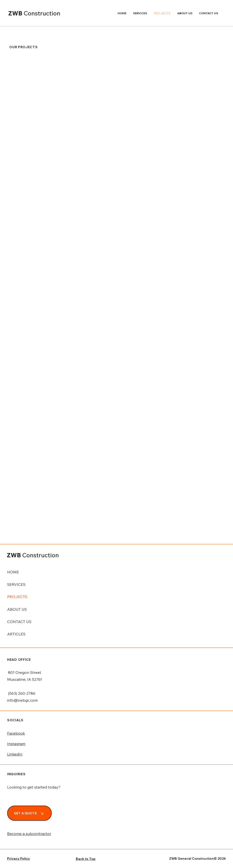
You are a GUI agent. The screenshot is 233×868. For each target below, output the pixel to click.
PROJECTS (17, 597)
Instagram (16, 744)
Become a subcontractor (29, 834)
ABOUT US (17, 609)
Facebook (16, 733)
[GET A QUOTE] (29, 813)
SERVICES (16, 584)
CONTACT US (19, 622)
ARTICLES (16, 634)
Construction (42, 13)
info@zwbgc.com (22, 700)
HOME (13, 572)
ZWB (16, 13)
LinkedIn (15, 754)
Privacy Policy (19, 859)
